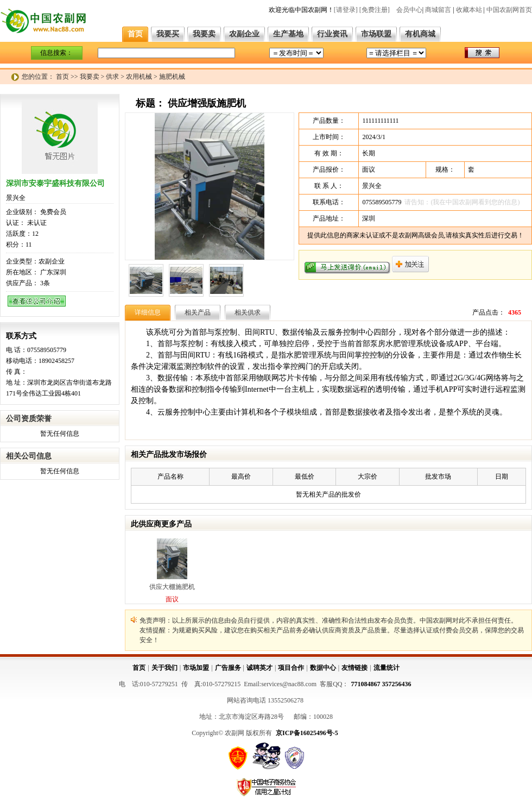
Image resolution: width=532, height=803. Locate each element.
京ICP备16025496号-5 (307, 733)
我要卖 (204, 34)
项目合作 (291, 668)
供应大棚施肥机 (172, 587)
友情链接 (354, 668)
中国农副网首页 (509, 10)
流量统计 (387, 668)
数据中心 (323, 668)
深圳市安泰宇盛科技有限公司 (55, 183)
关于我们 (164, 668)
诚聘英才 (259, 668)
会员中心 (409, 10)
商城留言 (438, 10)
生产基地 (288, 34)
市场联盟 (376, 34)
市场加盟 (196, 668)
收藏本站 (469, 10)
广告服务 (228, 668)
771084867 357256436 (381, 684)
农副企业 (244, 34)
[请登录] (346, 10)
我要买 (168, 34)
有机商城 (420, 34)
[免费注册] (375, 10)
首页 (135, 34)
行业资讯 (332, 34)
